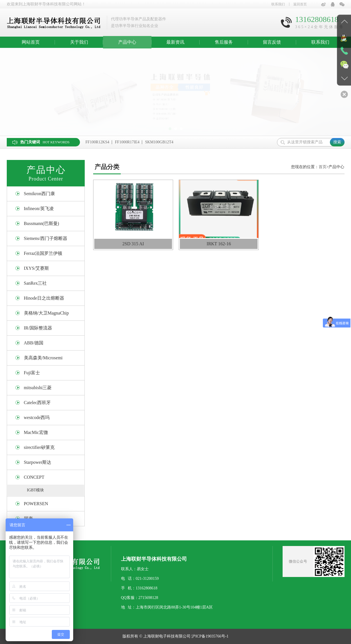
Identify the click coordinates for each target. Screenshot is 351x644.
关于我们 (79, 42)
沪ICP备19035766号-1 (210, 636)
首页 (323, 167)
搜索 (337, 142)
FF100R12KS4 (98, 142)
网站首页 (31, 42)
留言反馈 (272, 42)
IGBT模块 (36, 490)
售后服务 (224, 42)
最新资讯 (175, 42)
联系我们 (278, 4)
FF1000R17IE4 (127, 142)
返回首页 (300, 4)
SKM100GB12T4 (159, 142)
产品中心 (127, 42)
